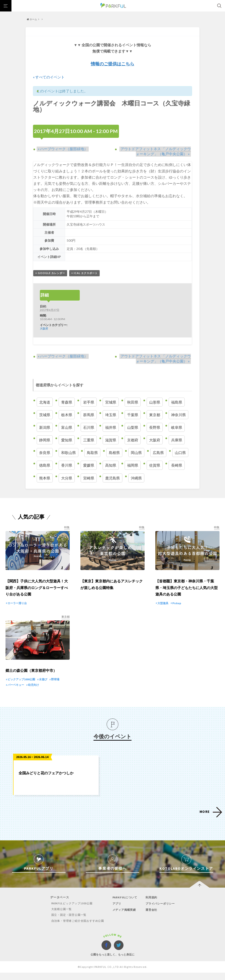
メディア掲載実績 (125, 917)
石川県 (89, 428)
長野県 (155, 428)
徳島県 (45, 465)
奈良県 (45, 453)
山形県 (155, 402)
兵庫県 (177, 440)
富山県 (67, 428)
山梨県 (133, 428)
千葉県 (133, 415)
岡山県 (136, 453)
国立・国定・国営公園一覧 (67, 922)
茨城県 (45, 415)
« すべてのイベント (49, 77)
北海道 (45, 402)
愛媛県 (89, 465)
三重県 (89, 440)
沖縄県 (136, 478)
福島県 (177, 402)
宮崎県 (89, 478)
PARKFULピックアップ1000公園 (70, 911)
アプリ (117, 911)
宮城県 (111, 402)
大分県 (67, 478)
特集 (67, 527)
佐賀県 (155, 465)
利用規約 (152, 905)
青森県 (67, 402)
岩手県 (89, 402)
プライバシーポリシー (161, 911)
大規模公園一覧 (59, 917)
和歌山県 (69, 453)
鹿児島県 (112, 478)
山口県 (180, 453)
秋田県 (133, 402)
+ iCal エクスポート (84, 273)
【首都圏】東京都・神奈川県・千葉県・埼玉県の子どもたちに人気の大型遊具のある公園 (187, 591)
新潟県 (45, 428)
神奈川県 (178, 415)
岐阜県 (177, 428)
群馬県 (89, 415)
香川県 (67, 465)
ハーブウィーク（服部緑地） (62, 149)
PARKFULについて (125, 905)
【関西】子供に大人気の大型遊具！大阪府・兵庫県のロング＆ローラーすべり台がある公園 (37, 591)
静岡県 (45, 440)
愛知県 (67, 440)
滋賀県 (111, 440)
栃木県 (67, 415)
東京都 (155, 415)
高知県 (111, 465)
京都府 (133, 440)
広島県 (158, 453)
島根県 (114, 453)
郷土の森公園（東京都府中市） (31, 678)
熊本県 (45, 478)
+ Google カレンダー (50, 273)
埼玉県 (111, 415)
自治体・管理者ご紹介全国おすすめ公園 (76, 928)
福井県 (111, 428)
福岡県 (133, 465)
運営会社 (152, 917)
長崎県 (177, 465)
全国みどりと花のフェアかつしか (46, 780)
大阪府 (44, 328)
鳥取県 (92, 453)
